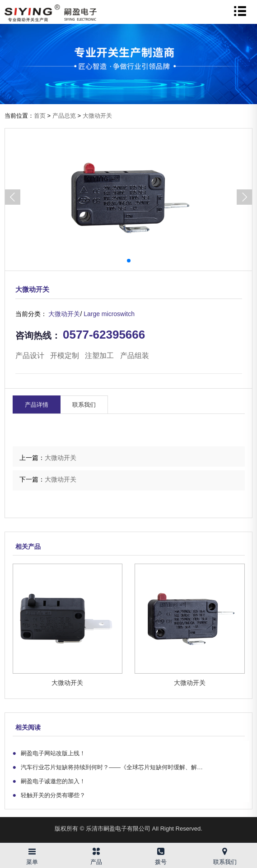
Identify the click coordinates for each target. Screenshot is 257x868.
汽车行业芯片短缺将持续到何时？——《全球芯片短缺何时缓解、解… (108, 767)
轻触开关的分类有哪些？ (49, 795)
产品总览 (64, 116)
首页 (40, 116)
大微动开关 (97, 116)
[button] (244, 197)
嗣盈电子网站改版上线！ (49, 753)
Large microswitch (109, 314)
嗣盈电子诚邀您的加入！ (49, 781)
